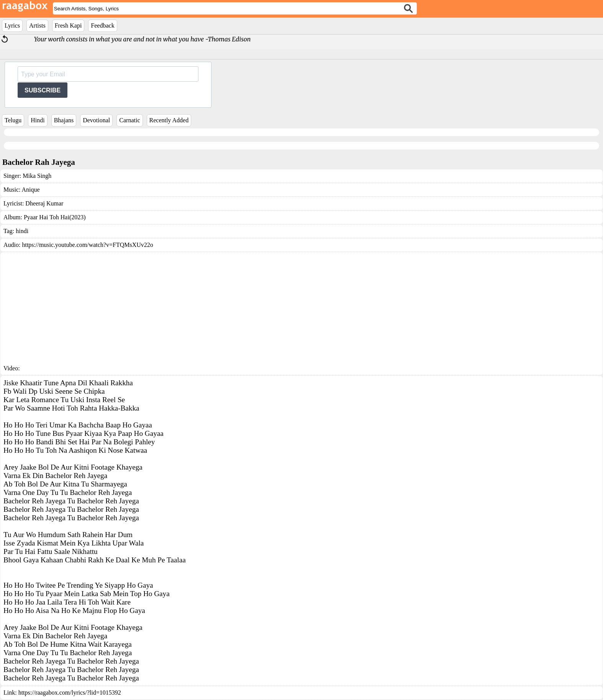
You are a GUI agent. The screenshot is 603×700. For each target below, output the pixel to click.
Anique (31, 190)
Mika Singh (37, 176)
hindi (22, 231)
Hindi (38, 120)
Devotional (96, 120)
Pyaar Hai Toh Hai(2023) (55, 217)
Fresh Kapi (68, 25)
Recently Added (169, 120)
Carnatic (129, 120)
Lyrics (12, 25)
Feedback (102, 25)
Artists (37, 25)
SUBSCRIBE (43, 90)
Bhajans (64, 120)
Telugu (13, 120)
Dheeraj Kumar (44, 203)
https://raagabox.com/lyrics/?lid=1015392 (70, 693)
